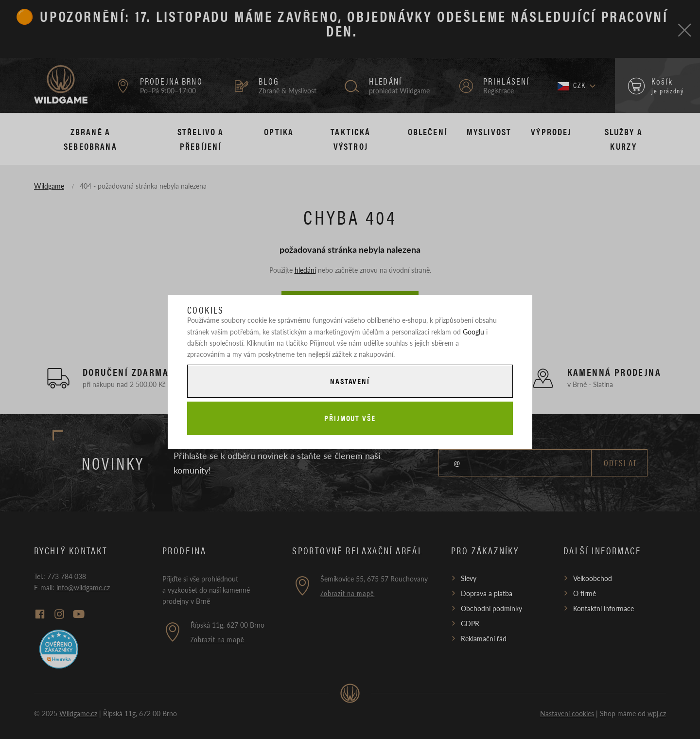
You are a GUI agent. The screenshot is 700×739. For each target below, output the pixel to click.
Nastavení (350, 381)
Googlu (473, 332)
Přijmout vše (350, 418)
